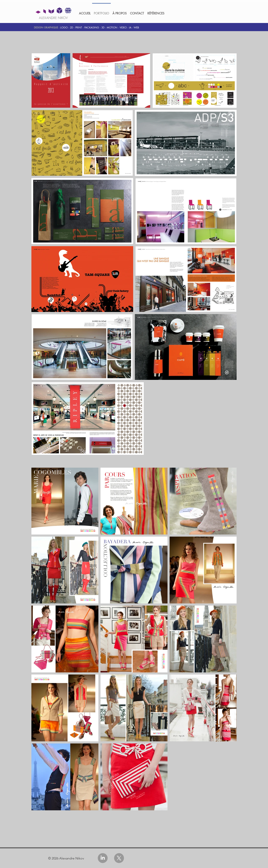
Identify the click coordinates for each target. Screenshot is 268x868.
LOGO (64, 27)
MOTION (112, 27)
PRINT (79, 27)
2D (72, 27)
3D (103, 27)
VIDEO (123, 27)
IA (130, 27)
